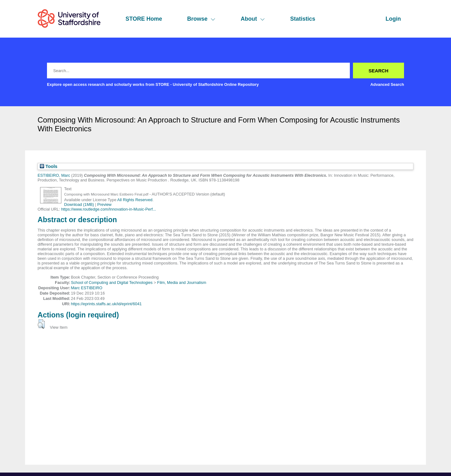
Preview (105, 204)
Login (393, 19)
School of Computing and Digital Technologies (112, 282)
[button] (41, 324)
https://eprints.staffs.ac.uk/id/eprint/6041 (106, 304)
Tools (49, 166)
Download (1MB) (79, 204)
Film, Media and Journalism (182, 282)
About (253, 19)
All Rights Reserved (135, 200)
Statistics (303, 19)
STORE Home (144, 19)
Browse (201, 19)
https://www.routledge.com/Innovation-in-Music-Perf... (109, 209)
